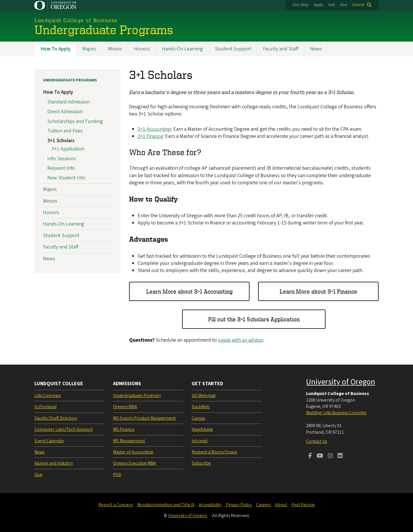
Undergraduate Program (137, 396)
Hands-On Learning (182, 49)
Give (344, 5)
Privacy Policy (239, 505)
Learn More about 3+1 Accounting (189, 291)
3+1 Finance (150, 136)
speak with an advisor (241, 340)
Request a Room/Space (214, 452)
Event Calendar (49, 441)
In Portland (45, 407)
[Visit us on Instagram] (330, 456)
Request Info (61, 168)
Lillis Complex (48, 396)
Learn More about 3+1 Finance (318, 291)
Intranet (200, 441)
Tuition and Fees (65, 131)
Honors (142, 49)
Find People (303, 505)
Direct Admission (65, 112)
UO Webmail (203, 396)
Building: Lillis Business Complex (336, 413)
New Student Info (66, 178)
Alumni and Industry (54, 463)
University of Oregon (341, 382)
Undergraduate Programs (70, 80)
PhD (117, 475)
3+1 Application (68, 149)
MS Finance (124, 429)
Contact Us (316, 441)
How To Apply (55, 49)
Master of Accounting (133, 452)
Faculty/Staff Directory (56, 418)
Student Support (233, 49)
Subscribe (201, 463)
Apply (318, 5)
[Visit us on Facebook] (310, 456)
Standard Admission (69, 102)
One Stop (301, 5)
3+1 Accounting (154, 129)
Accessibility (210, 505)
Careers (263, 505)
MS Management (129, 441)
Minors (115, 49)
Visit (331, 5)
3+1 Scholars (61, 141)
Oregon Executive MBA (135, 463)
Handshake (202, 429)
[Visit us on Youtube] (320, 456)
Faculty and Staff (281, 49)
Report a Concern (116, 505)
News (316, 49)
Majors (89, 49)
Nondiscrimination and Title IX (166, 505)
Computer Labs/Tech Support (64, 429)
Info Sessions (62, 159)
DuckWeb (201, 407)
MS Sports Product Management (144, 418)
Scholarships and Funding (75, 121)
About (281, 505)
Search (358, 5)
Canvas (198, 418)
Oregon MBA (125, 407)
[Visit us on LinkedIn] (340, 456)
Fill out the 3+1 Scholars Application (254, 319)
